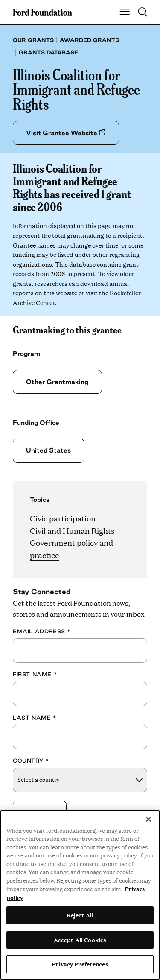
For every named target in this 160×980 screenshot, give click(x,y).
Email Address (42, 631)
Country (31, 761)
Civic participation (63, 518)
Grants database (48, 52)
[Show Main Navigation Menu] (125, 12)
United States (48, 450)
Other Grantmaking (57, 382)
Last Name (35, 718)
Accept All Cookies (80, 940)
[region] (80, 895)
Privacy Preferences (80, 964)
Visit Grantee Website (66, 133)
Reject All (80, 915)
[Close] (148, 819)
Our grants (33, 40)
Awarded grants (89, 40)
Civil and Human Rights (72, 531)
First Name (35, 674)
